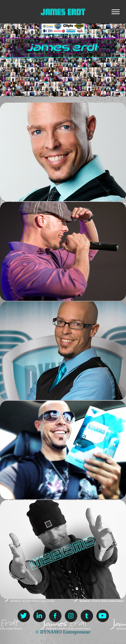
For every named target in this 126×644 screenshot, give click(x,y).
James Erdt (63, 12)
